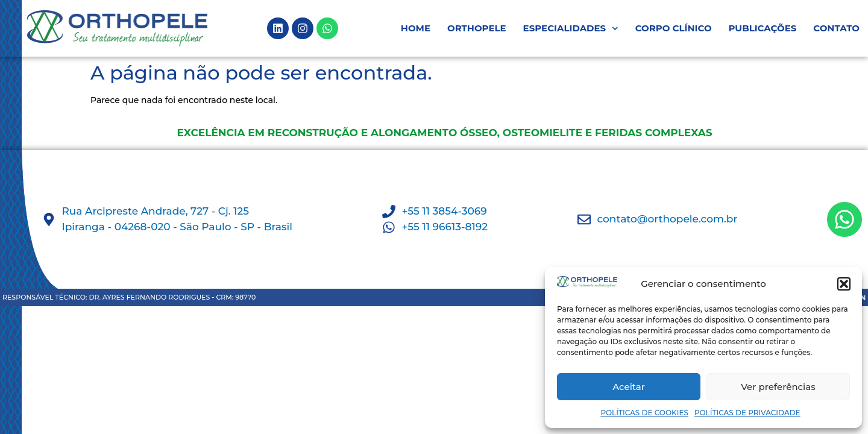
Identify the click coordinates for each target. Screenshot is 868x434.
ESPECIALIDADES (571, 29)
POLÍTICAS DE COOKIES (644, 413)
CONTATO (836, 28)
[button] (844, 284)
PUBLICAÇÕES (763, 28)
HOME (416, 28)
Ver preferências (778, 387)
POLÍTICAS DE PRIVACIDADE (747, 413)
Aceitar (629, 387)
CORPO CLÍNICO (674, 28)
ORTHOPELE (477, 28)
